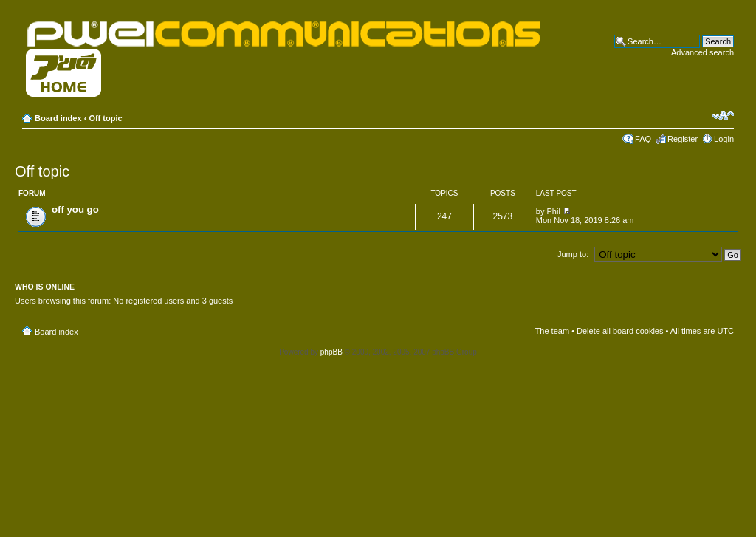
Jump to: (573, 254)
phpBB (331, 352)
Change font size (723, 115)
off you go (75, 209)
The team (552, 331)
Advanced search (702, 52)
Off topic (105, 118)
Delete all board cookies (620, 331)
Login (724, 139)
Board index (58, 118)
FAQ (643, 139)
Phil (554, 211)
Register (683, 139)
